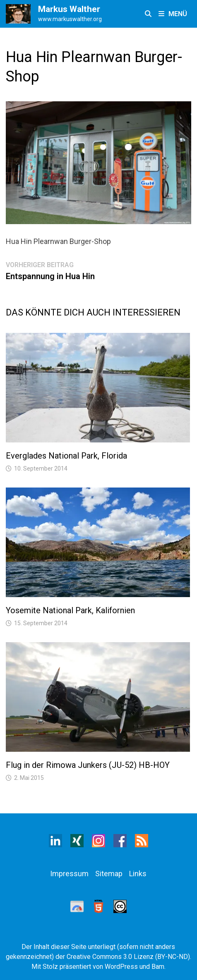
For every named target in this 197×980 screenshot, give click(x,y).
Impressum (69, 874)
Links (138, 874)
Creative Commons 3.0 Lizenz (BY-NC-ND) (128, 957)
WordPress (121, 967)
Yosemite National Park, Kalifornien (70, 610)
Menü (173, 14)
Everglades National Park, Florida (66, 456)
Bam (158, 967)
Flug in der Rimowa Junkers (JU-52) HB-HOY (88, 765)
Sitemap (109, 874)
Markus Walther (69, 9)
